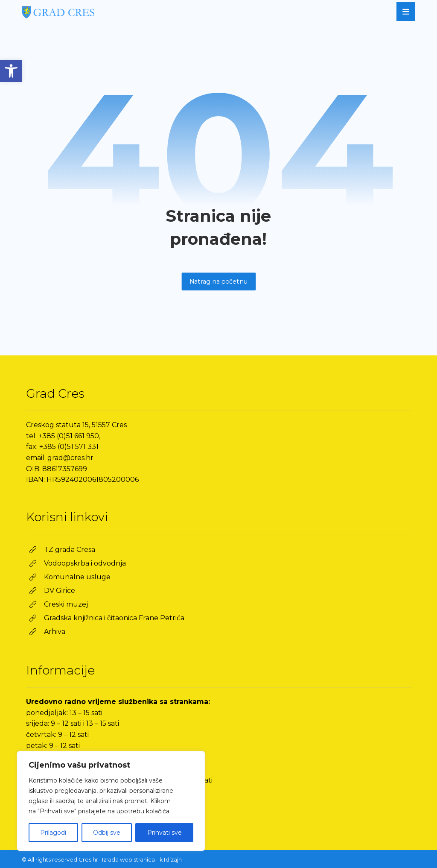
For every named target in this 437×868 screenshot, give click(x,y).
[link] (11, 71)
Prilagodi (53, 833)
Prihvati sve (165, 833)
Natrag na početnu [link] (218, 281)
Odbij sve (107, 833)
